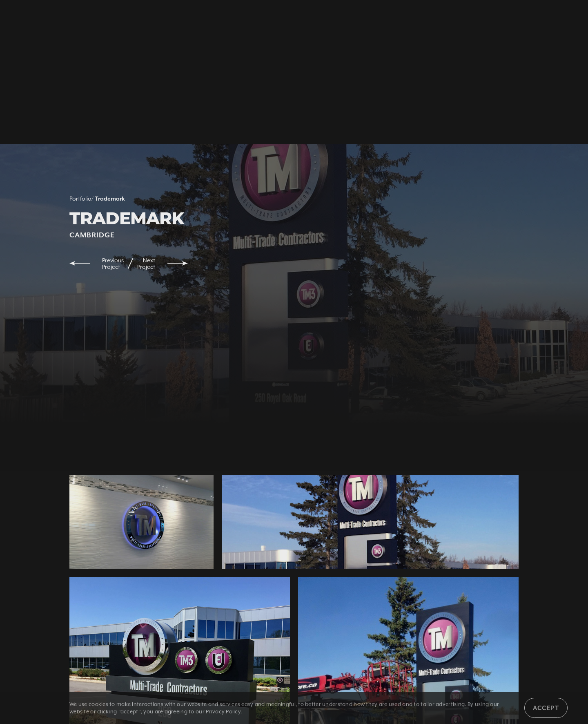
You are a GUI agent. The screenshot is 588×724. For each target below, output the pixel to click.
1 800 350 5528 (128, 19)
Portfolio (80, 199)
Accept (546, 708)
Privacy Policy (223, 712)
